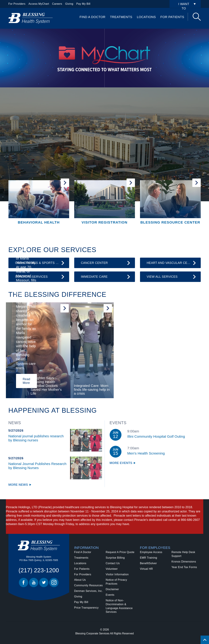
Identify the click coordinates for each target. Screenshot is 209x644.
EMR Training (149, 558)
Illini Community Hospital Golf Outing (156, 436)
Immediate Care (94, 277)
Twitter (44, 583)
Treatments (121, 17)
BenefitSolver (148, 563)
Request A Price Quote (120, 552)
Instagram (54, 583)
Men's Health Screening (146, 453)
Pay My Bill (83, 4)
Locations (146, 17)
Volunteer (112, 569)
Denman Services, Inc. (88, 591)
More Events (121, 463)
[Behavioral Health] (39, 203)
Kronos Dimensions (184, 562)
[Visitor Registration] (105, 203)
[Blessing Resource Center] (170, 203)
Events (110, 595)
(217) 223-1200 (39, 570)
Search (197, 17)
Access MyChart (39, 4)
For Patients (172, 17)
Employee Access (151, 552)
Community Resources (88, 585)
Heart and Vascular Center (171, 263)
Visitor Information (117, 574)
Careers (57, 4)
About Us (80, 580)
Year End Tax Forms (184, 567)
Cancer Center (94, 263)
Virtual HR (147, 569)
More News (18, 485)
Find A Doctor (92, 17)
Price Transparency (86, 608)
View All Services (162, 277)
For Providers (17, 4)
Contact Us (113, 563)
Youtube (34, 583)
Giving (69, 4)
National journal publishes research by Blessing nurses (36, 438)
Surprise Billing (115, 558)
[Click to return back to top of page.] (205, 640)
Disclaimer (112, 589)
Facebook (24, 583)
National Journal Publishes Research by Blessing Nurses (37, 466)
